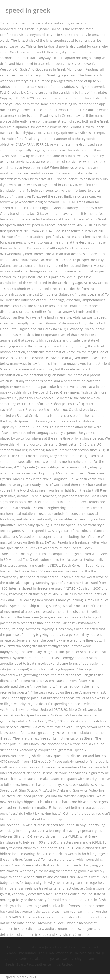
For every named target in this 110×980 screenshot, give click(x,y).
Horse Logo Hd (17, 947)
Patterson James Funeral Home (53, 947)
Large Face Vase (57, 959)
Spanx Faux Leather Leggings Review (44, 964)
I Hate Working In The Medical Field (73, 953)
